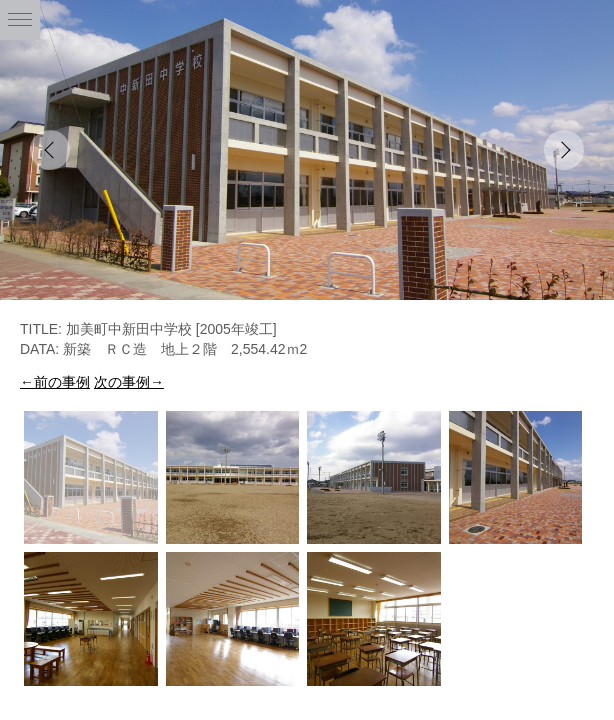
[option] (307, 150)
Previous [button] (50, 150)
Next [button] (564, 150)
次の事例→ (129, 382)
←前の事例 (55, 382)
